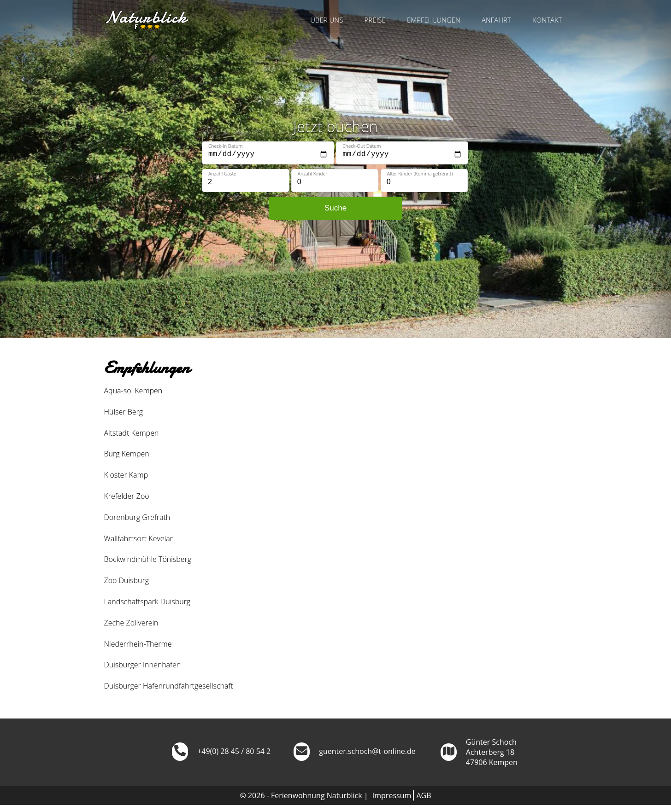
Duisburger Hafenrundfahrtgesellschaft (169, 686)
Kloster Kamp (126, 475)
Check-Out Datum (362, 146)
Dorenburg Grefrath (137, 517)
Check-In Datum (226, 146)
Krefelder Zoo (127, 496)
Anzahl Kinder (313, 174)
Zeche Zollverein (131, 623)
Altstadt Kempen (132, 433)
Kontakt (547, 20)
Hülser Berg (124, 412)
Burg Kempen (127, 454)
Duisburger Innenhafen (143, 665)
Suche (335, 208)
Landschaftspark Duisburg (147, 602)
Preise (375, 20)
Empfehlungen (434, 20)
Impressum (392, 795)
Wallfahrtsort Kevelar (138, 538)
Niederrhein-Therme (138, 644)
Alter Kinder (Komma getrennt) (420, 174)
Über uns (327, 20)
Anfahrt (496, 20)
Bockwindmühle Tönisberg (148, 559)
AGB (424, 795)
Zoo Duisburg (127, 580)
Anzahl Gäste (222, 174)
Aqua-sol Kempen (133, 391)
